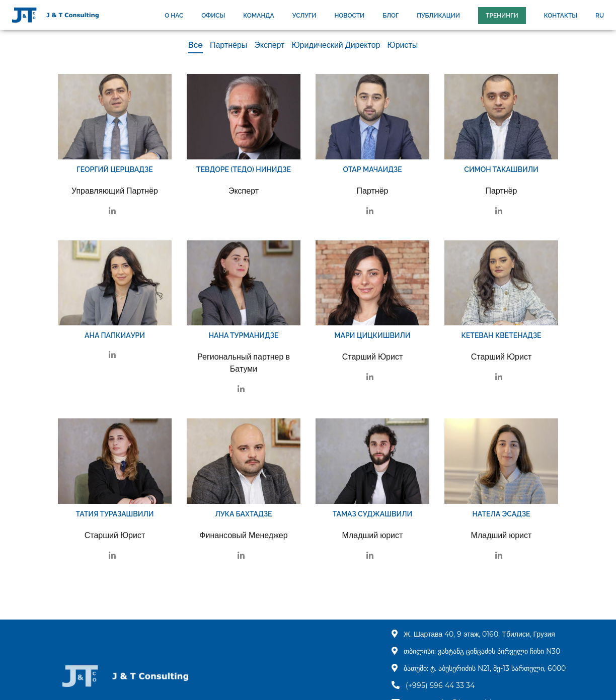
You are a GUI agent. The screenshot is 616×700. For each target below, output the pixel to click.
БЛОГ (391, 16)
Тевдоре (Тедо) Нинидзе (244, 169)
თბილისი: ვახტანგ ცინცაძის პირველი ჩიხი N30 (482, 651)
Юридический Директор (336, 45)
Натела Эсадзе (501, 514)
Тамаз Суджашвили (373, 514)
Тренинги (502, 16)
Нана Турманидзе (244, 335)
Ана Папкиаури (115, 335)
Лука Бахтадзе (243, 514)
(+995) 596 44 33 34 (440, 685)
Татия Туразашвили (114, 514)
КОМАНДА (258, 16)
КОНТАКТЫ (561, 16)
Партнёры (228, 45)
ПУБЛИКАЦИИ (438, 16)
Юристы (402, 45)
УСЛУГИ (304, 16)
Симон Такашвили (501, 169)
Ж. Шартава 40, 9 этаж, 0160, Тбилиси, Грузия (479, 634)
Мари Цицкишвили (372, 335)
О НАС (174, 16)
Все (196, 45)
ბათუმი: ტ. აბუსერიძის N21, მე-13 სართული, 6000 (485, 668)
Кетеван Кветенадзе (501, 335)
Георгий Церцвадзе (114, 169)
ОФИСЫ (213, 16)
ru (600, 16)
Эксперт (269, 45)
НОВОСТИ (349, 16)
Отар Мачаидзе (372, 169)
